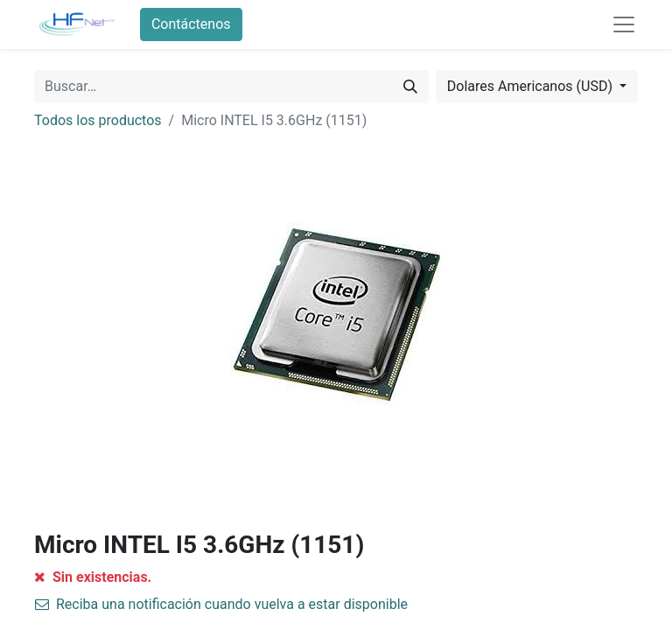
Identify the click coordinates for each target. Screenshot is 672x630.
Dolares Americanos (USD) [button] (532, 86)
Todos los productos (98, 120)
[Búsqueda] (410, 87)
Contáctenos (191, 24)
